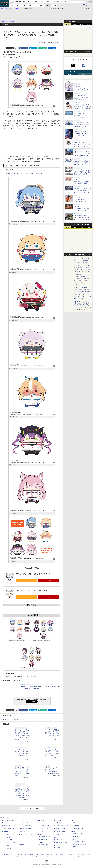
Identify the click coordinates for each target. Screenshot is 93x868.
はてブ (34, 48)
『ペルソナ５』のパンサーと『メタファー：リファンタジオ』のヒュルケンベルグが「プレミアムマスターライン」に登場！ (82, 269)
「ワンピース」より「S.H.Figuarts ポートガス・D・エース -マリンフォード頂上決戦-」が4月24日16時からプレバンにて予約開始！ (82, 201)
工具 (63, 8)
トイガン (42, 8)
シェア (25, 48)
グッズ (53, 8)
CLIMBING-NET (43, 840)
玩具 (58, 8)
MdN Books (59, 840)
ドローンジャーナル (7, 834)
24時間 (75, 24)
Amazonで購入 (27, 580)
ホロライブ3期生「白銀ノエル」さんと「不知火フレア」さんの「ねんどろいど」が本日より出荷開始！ (22, 772)
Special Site (72, 52)
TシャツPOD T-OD (45, 829)
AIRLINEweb (59, 823)
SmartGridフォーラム (24, 823)
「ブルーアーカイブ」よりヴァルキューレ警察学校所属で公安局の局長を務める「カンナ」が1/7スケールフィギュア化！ (82, 126)
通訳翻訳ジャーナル (61, 829)
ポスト (11, 48)
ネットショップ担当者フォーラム (27, 826)
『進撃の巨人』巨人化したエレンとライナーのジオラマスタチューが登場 (82, 296)
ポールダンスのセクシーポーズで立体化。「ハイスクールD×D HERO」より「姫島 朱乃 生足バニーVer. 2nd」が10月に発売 (82, 108)
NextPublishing (22, 845)
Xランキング (72, 72)
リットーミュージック (45, 823)
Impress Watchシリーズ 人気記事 (79, 225)
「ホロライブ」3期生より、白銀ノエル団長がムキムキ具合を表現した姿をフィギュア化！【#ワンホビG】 (52, 734)
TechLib (58, 848)
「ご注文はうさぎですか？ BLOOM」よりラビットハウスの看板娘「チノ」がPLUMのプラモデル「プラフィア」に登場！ (82, 90)
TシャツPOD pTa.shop (79, 839)
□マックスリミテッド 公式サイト (13, 719)
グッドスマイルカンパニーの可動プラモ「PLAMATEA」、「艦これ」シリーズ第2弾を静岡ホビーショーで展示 (82, 117)
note (44, 48)
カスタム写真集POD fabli (79, 842)
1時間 (68, 24)
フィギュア (34, 8)
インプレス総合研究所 (8, 829)
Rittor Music (41, 821)
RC (47, 8)
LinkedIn (54, 48)
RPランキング (71, 74)
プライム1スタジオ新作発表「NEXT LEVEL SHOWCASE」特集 (79, 255)
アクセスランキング (75, 22)
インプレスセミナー (24, 831)
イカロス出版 (58, 821)
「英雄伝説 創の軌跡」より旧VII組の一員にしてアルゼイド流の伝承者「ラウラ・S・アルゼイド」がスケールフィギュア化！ (82, 165)
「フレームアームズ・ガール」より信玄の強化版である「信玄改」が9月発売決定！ (82, 181)
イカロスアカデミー (61, 834)
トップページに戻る (32, 808)
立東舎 (41, 831)
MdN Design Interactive (62, 842)
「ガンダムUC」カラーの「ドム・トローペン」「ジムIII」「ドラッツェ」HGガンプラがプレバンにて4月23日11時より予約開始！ (82, 219)
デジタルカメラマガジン (9, 842)
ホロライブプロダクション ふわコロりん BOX (34, 574)
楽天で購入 (48, 580)
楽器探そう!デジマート (45, 826)
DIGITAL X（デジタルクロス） (26, 834)
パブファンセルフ (77, 834)
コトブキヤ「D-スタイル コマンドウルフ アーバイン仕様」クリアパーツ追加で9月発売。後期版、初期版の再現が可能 (82, 147)
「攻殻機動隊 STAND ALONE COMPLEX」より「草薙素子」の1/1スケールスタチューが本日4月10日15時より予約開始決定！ (82, 278)
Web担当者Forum (7, 826)
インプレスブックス (24, 842)
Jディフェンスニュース (62, 826)
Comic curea (76, 826)
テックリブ (57, 845)
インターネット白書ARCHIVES (10, 848)
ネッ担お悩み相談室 (7, 837)
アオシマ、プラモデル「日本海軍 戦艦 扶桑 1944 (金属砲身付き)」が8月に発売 (82, 172)
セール (74, 8)
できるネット (6, 845)
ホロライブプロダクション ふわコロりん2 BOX (34, 590)
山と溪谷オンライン (45, 837)
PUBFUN (73, 831)
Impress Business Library (25, 829)
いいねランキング (85, 74)
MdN (55, 837)
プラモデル (26, 8)
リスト (17, 48)
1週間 (82, 24)
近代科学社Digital (44, 845)
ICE (72, 821)
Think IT (4, 823)
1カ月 (89, 24)
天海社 (74, 823)
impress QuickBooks (78, 829)
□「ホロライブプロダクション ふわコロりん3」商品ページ (23, 174)
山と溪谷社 (40, 834)
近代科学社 (40, 842)
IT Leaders (5, 831)
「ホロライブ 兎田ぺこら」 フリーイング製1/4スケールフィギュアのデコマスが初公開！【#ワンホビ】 (22, 754)
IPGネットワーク (75, 837)
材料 (68, 8)
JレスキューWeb (60, 831)
